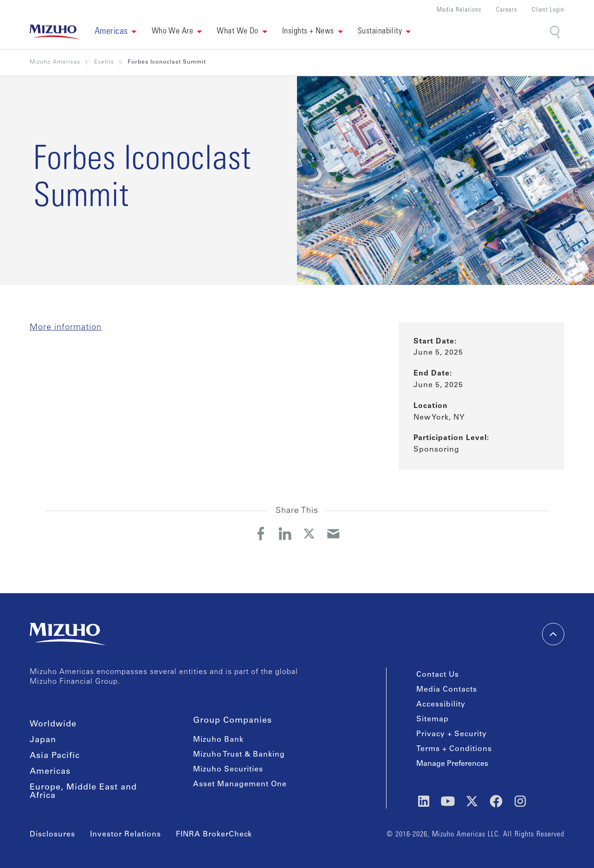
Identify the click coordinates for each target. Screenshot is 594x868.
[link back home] (55, 32)
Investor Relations (126, 835)
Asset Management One (240, 784)
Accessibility (441, 705)
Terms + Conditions (454, 749)
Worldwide (53, 725)
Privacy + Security (452, 734)
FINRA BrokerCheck (214, 835)
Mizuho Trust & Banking (239, 755)
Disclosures (52, 835)
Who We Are (173, 32)
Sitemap (433, 719)
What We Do (238, 32)
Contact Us (438, 675)
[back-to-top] (553, 634)
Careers (507, 10)
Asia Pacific (55, 756)
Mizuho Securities (228, 770)
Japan (43, 740)
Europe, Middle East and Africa (83, 792)
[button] (116, 32)
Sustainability (380, 32)
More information (66, 328)
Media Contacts (447, 690)
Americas (50, 772)
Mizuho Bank (218, 740)
